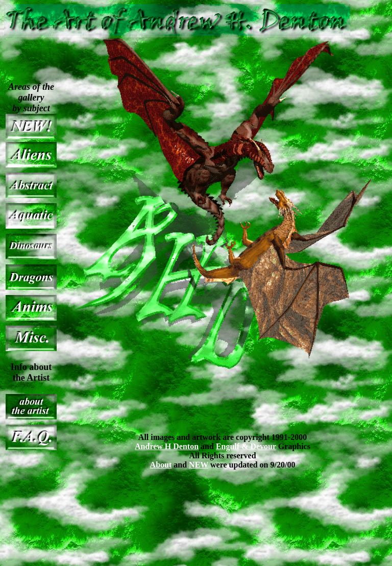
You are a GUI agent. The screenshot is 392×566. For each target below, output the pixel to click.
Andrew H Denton (167, 446)
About (161, 465)
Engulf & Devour (246, 446)
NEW (199, 465)
